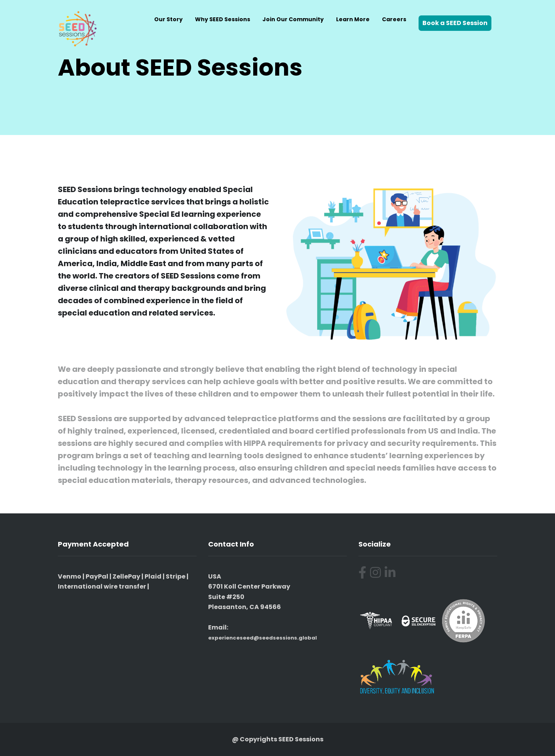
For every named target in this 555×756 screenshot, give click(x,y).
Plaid (153, 576)
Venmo (70, 576)
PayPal (97, 576)
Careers (394, 19)
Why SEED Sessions (223, 19)
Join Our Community (293, 19)
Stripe (176, 576)
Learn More (353, 19)
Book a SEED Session (455, 23)
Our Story (168, 19)
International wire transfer (102, 586)
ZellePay (126, 576)
